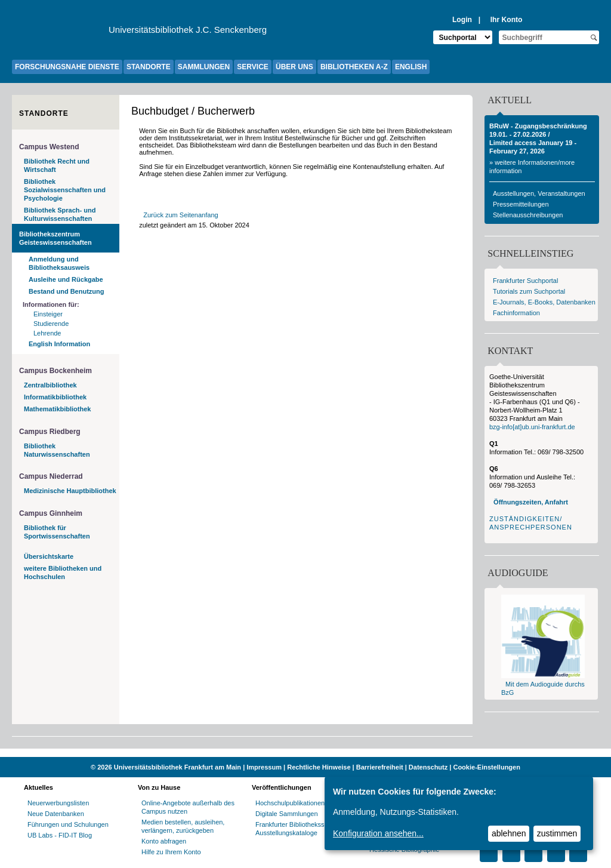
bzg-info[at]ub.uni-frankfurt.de (532, 427)
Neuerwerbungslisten (58, 803)
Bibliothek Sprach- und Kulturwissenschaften (60, 214)
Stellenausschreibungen (528, 215)
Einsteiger (48, 314)
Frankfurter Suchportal (525, 281)
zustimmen (557, 833)
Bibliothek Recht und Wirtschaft (57, 165)
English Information (59, 344)
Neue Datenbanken (56, 814)
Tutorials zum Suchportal (529, 291)
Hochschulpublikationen (290, 803)
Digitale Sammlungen (287, 814)
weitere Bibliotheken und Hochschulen (63, 572)
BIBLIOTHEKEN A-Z (354, 67)
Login (462, 20)
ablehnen (509, 833)
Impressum (264, 767)
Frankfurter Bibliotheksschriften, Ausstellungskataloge (302, 829)
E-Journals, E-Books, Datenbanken (544, 302)
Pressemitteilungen (521, 204)
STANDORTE (149, 67)
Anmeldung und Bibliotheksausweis (59, 263)
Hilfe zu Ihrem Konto (171, 852)
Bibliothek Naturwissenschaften (57, 450)
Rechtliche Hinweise (319, 767)
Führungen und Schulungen (68, 824)
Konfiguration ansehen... (378, 833)
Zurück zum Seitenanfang (180, 215)
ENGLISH (411, 67)
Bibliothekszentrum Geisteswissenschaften (55, 238)
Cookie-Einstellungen (486, 767)
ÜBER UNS (294, 67)
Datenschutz (428, 767)
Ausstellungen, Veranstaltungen (539, 193)
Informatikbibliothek (55, 397)
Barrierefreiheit (380, 767)
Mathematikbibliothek (57, 409)
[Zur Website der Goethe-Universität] (60, 33)
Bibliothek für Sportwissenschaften (57, 532)
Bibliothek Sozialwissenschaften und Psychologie (65, 190)
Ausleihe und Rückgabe (66, 279)
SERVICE (252, 67)
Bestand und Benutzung (67, 291)
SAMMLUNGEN (204, 67)
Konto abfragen (164, 841)
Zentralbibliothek (50, 385)
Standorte (44, 113)
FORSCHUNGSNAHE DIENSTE (67, 67)
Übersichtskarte (49, 556)
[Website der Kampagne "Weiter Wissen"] (305, 753)
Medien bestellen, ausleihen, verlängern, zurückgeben (183, 826)
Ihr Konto (507, 20)
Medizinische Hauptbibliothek (70, 491)
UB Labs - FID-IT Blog (60, 835)
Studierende (51, 324)
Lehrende (47, 333)
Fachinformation (516, 313)
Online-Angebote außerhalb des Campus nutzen (188, 807)
